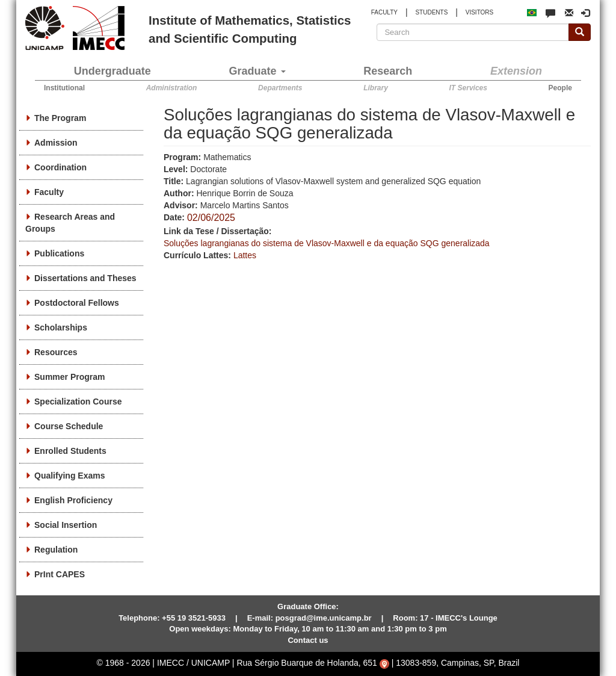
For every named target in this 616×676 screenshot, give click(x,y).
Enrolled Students (70, 451)
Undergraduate (112, 71)
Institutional (64, 88)
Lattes (245, 255)
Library (376, 88)
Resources (56, 352)
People (560, 88)
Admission (56, 143)
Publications (59, 253)
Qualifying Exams (69, 476)
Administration (172, 88)
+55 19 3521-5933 (194, 618)
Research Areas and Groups (70, 223)
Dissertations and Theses (85, 278)
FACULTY (384, 12)
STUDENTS (431, 12)
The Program (60, 118)
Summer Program (69, 377)
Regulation (56, 550)
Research (388, 71)
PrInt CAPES (60, 574)
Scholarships (61, 327)
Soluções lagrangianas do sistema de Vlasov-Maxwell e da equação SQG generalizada (327, 243)
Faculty (49, 192)
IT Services (468, 88)
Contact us (308, 640)
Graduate (257, 71)
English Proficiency (73, 500)
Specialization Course (78, 402)
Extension (516, 71)
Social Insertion (66, 525)
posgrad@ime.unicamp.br (324, 618)
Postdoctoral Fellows (77, 303)
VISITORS (480, 12)
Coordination (60, 167)
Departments (280, 88)
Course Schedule (69, 426)
